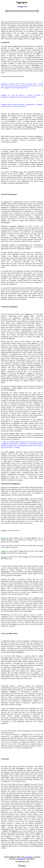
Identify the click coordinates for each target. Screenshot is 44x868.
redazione (21, 859)
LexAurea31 (29, 857)
